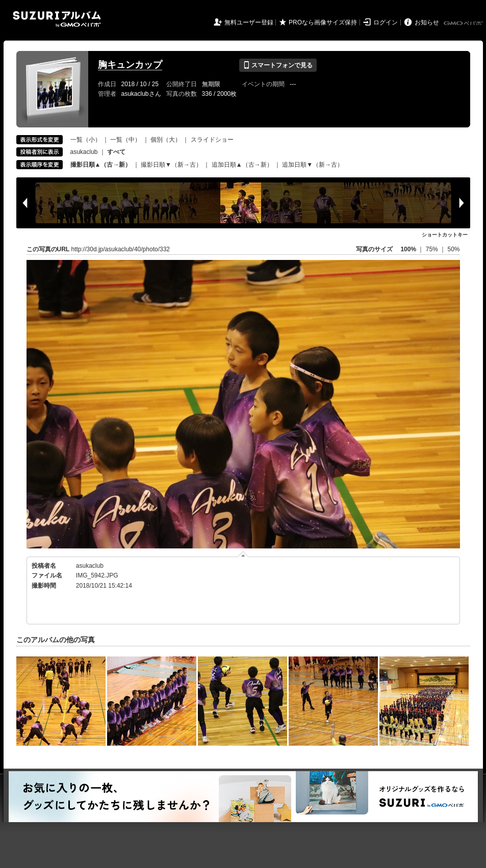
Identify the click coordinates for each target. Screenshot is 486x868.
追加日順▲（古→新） (242, 165)
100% (408, 249)
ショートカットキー (445, 235)
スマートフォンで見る (278, 65)
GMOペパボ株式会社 (464, 23)
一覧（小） (86, 140)
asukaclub (84, 152)
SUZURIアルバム (57, 19)
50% (453, 249)
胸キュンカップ (130, 65)
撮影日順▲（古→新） (101, 165)
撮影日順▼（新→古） (171, 165)
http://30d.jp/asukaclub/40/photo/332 (121, 249)
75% (433, 249)
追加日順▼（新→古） (313, 165)
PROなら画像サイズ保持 (323, 22)
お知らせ (427, 22)
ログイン (386, 22)
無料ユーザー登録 (249, 22)
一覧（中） (125, 140)
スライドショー (212, 140)
